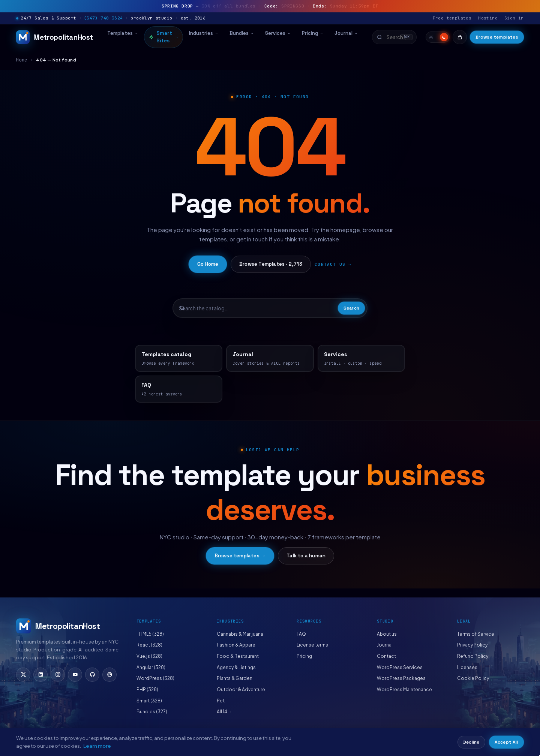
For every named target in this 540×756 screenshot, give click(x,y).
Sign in (514, 18)
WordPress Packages (401, 678)
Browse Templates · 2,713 (271, 264)
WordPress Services (400, 667)
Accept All (506, 742)
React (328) (149, 645)
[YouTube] (75, 675)
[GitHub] (92, 675)
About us (387, 634)
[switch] (438, 37)
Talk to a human (306, 556)
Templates (123, 33)
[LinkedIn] (40, 675)
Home (22, 60)
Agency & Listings (236, 667)
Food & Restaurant (238, 656)
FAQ (301, 634)
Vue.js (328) (149, 656)
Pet (221, 701)
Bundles (242, 33)
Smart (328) (149, 701)
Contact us (330, 264)
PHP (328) (147, 689)
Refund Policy (473, 656)
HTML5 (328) (150, 634)
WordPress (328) (155, 678)
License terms (312, 645)
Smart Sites (163, 37)
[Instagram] (58, 675)
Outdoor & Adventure (241, 689)
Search (351, 308)
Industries (204, 33)
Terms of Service (476, 634)
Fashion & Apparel (237, 645)
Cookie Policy (473, 678)
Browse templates (497, 37)
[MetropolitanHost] (55, 37)
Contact (386, 656)
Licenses (467, 667)
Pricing (313, 33)
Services (278, 33)
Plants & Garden (235, 678)
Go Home (208, 264)
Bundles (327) (152, 712)
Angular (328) (151, 667)
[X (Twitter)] (23, 675)
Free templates (452, 18)
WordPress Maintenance (404, 689)
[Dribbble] (109, 675)
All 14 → (225, 712)
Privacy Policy (472, 645)
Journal (346, 33)
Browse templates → (240, 556)
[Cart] (460, 37)
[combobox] (394, 37)
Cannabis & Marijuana (240, 634)
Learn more (97, 746)
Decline (471, 742)
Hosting (488, 18)
